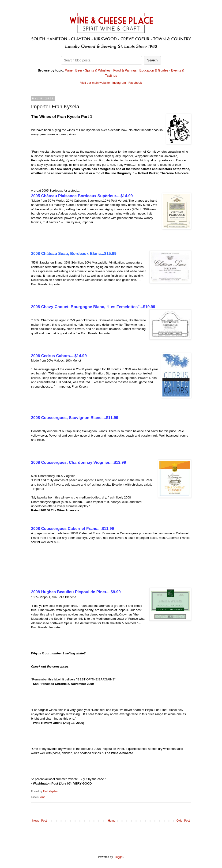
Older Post (183, 821)
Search (152, 60)
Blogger (119, 857)
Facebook (135, 83)
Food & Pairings (125, 70)
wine (42, 797)
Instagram (119, 83)
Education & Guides (154, 70)
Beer (79, 70)
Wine (69, 70)
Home (112, 821)
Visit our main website (95, 83)
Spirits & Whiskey (98, 70)
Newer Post (40, 821)
